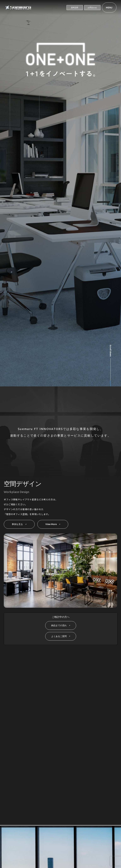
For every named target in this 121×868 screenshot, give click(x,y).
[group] (42, 286)
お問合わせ (92, 7)
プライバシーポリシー (58, 857)
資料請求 (75, 7)
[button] (99, 238)
